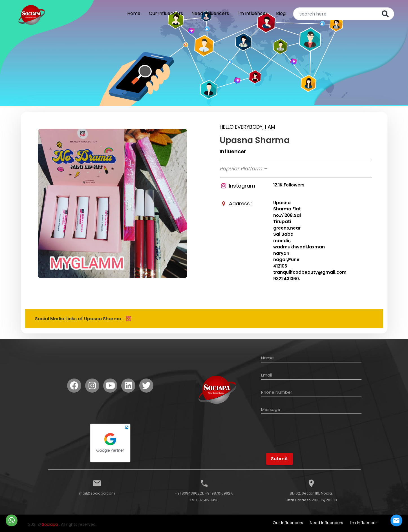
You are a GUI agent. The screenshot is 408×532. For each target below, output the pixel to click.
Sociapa (50, 524)
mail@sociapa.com (97, 493)
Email (266, 375)
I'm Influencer (252, 13)
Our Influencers (166, 13)
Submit (280, 459)
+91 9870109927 (219, 493)
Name (267, 358)
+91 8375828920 (204, 500)
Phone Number (277, 392)
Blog (281, 13)
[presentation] (305, 439)
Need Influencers (210, 13)
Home (134, 13)
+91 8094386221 (189, 493)
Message (271, 409)
